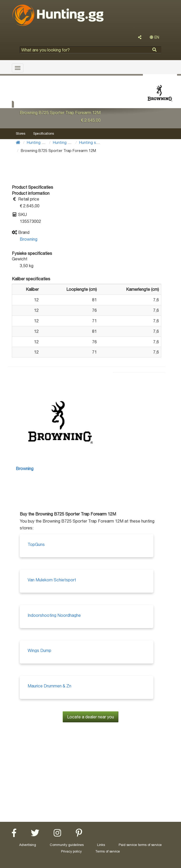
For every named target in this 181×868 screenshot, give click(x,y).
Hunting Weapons (69, 142)
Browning (29, 239)
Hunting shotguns (95, 142)
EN (154, 37)
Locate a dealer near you (91, 717)
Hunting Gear (39, 142)
